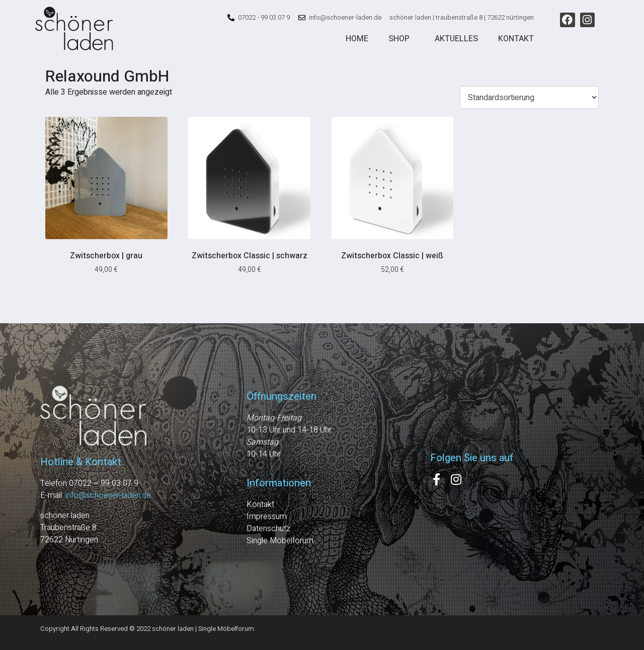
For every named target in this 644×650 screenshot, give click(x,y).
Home (357, 39)
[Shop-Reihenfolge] (529, 98)
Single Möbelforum (280, 541)
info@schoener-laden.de (108, 495)
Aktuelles (456, 39)
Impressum (267, 517)
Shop (399, 39)
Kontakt (516, 39)
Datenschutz (268, 529)
